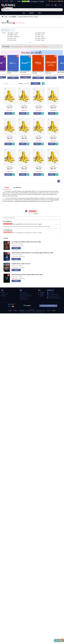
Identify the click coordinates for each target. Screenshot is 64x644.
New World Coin (17, 185)
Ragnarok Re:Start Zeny (24, 292)
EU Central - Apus (43, 32)
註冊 (52, 5)
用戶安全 (49, 308)
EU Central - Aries (11, 34)
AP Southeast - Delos (28, 31)
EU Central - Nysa (27, 36)
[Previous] (56, 179)
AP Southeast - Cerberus (13, 31)
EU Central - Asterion (28, 34)
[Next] (61, 179)
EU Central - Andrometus (29, 32)
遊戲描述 (7, 185)
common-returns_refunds (30, 308)
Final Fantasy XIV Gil (24, 297)
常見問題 (11, 1)
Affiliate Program (5, 292)
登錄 (48, 5)
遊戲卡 (40, 13)
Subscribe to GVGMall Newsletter (48, 303)
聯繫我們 (54, 308)
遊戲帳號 (41, 292)
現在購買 (13, 75)
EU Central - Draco (43, 34)
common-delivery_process (41, 308)
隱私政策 (15, 308)
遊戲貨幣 (31, 13)
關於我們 (6, 1)
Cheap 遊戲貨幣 (13, 17)
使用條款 (10, 308)
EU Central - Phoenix (44, 36)
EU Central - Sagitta (12, 38)
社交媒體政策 (21, 308)
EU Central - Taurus (43, 38)
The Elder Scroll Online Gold (26, 294)
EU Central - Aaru (11, 32)
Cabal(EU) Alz (23, 290)
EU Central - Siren (27, 38)
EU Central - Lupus (11, 36)
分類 (6, 17)
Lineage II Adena (23, 295)
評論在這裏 (36, 211)
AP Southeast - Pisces (44, 31)
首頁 (3, 1)
